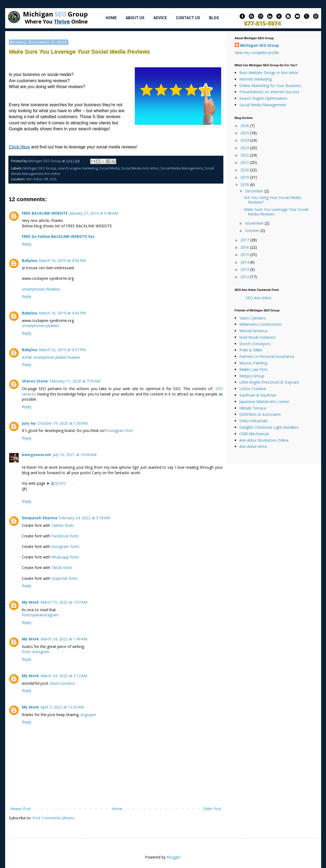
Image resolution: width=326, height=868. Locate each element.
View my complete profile (257, 53)
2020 (245, 170)
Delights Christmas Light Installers (269, 427)
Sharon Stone (35, 381)
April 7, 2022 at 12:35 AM (62, 707)
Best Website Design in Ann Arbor (269, 73)
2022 (245, 155)
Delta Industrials (253, 421)
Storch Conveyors (255, 344)
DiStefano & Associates (260, 414)
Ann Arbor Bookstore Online (264, 440)
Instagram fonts (65, 546)
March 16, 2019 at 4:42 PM (62, 260)
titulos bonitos (63, 683)
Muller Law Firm (253, 369)
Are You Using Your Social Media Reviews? (272, 200)
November (255, 223)
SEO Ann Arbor (258, 298)
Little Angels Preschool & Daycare (269, 382)
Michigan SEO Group (40, 168)
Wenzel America (253, 331)
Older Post (212, 809)
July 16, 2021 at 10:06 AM (75, 455)
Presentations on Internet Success (269, 92)
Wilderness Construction (261, 324)
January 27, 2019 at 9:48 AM (94, 213)
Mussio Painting (253, 363)
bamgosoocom (36, 455)
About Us (135, 18)
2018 (245, 184)
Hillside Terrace (253, 408)
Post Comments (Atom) (53, 818)
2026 (245, 126)
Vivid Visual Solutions (257, 337)
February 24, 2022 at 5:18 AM (84, 518)
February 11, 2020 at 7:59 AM (75, 381)
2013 (245, 269)
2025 (245, 133)
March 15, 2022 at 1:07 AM (64, 602)
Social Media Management (182, 168)
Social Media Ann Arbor (140, 168)
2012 (245, 277)
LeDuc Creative (253, 389)
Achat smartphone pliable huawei (51, 357)
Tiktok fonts (62, 568)
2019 (245, 177)
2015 (245, 255)
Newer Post (21, 809)
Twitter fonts (63, 525)
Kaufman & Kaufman (258, 395)
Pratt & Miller (251, 350)
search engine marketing (78, 168)
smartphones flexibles (41, 289)
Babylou (30, 260)
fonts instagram (36, 652)
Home (111, 18)
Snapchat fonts (65, 578)
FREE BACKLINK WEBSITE (45, 213)
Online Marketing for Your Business (270, 86)
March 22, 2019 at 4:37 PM (62, 350)
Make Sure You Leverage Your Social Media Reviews (276, 212)
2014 (245, 262)
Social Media (110, 168)
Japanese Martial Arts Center (264, 402)
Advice (160, 18)
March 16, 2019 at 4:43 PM (62, 313)
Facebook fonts (65, 536)
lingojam (89, 715)
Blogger (174, 857)
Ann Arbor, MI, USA (41, 179)
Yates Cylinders (253, 318)
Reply (27, 244)
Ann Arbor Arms (253, 446)
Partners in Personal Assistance (267, 356)
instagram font (120, 430)
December (255, 191)
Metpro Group (252, 376)
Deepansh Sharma (40, 518)
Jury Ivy (29, 423)
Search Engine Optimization (263, 98)
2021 (245, 162)
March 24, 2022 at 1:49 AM (64, 639)
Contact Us (188, 18)
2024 (245, 140)
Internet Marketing (256, 79)
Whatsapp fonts (65, 557)
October (253, 230)
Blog (214, 18)
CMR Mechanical (254, 434)
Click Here (19, 147)
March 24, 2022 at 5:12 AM (64, 676)
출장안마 (58, 483)
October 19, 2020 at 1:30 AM (63, 423)
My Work (30, 602)
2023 (245, 148)
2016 (245, 247)
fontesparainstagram (40, 615)
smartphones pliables (41, 326)
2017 (245, 240)
